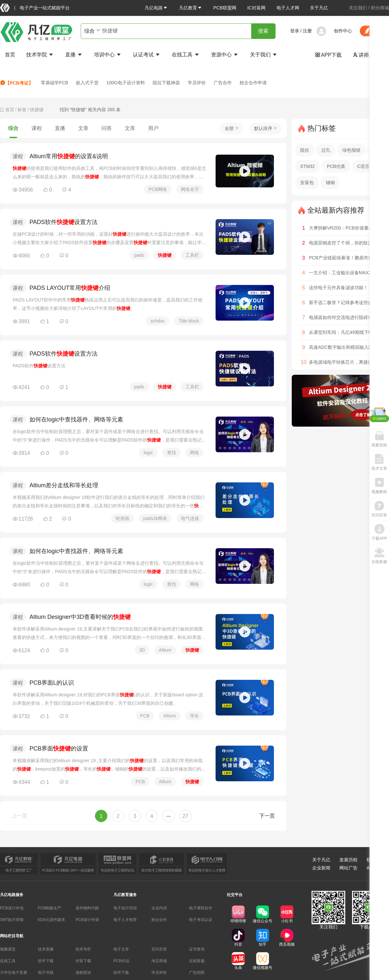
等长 (194, 716)
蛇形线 (123, 518)
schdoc (158, 321)
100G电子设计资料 (125, 83)
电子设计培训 (125, 908)
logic (148, 453)
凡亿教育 (191, 8)
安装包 (307, 183)
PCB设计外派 (87, 920)
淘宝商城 (159, 961)
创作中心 (343, 31)
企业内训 (159, 908)
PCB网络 (158, 189)
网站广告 (348, 868)
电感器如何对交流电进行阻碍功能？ (345, 317)
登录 (295, 31)
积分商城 (380, 8)
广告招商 (197, 973)
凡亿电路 (156, 8)
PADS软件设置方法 (64, 222)
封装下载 (83, 961)
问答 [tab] (107, 128)
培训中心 (108, 55)
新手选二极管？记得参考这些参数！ (345, 302)
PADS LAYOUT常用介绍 (70, 288)
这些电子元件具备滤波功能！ (338, 288)
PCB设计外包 (12, 908)
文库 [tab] (130, 128)
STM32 (307, 166)
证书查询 (197, 949)
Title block (189, 321)
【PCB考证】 (17, 83)
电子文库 (121, 949)
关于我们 (264, 55)
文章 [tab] (83, 128)
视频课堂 (8, 949)
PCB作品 (121, 961)
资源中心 (225, 55)
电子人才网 (288, 8)
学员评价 (197, 83)
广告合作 (223, 83)
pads (139, 255)
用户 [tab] (153, 128)
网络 (194, 453)
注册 (307, 31)
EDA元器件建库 (52, 920)
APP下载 (328, 55)
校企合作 (159, 920)
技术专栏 (83, 949)
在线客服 (197, 961)
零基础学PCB (55, 83)
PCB (145, 716)
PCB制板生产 (50, 908)
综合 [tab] (13, 128)
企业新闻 (321, 868)
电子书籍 (46, 973)
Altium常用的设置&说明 (69, 156)
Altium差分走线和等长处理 (64, 485)
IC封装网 (256, 8)
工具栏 (192, 255)
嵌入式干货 (87, 83)
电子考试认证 (201, 920)
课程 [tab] (37, 128)
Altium (165, 650)
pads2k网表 (155, 518)
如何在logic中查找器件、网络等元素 (76, 419)
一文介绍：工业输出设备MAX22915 (345, 273)
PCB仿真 (336, 166)
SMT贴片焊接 (12, 920)
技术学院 (40, 55)
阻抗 (305, 150)
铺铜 (330, 183)
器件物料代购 (87, 908)
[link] (10, 110)
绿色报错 (351, 150)
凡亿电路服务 (12, 895)
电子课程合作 (201, 908)
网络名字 (190, 189)
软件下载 (46, 961)
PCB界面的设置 (59, 749)
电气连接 (190, 518)
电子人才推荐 (125, 920)
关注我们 (358, 8)
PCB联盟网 (225, 8)
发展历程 (348, 860)
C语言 (363, 166)
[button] (156, 8)
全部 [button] (231, 128)
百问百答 (159, 949)
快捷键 (37, 110)
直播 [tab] (60, 128)
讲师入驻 (366, 55)
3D (142, 650)
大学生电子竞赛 (14, 973)
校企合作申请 (253, 83)
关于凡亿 (319, 8)
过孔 (326, 150)
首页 (10, 55)
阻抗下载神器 (166, 83)
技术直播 (46, 949)
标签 (22, 110)
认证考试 (147, 55)
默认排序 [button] (265, 128)
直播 (74, 55)
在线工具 (186, 55)
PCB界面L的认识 (52, 683)
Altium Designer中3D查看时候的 (80, 617)
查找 (171, 453)
